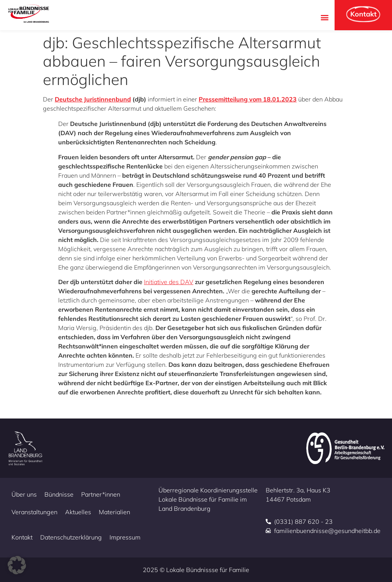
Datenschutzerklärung (71, 537)
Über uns (24, 494)
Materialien (114, 512)
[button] (324, 17)
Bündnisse (59, 494)
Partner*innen (101, 494)
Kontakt (22, 537)
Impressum (125, 537)
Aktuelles (78, 512)
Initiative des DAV (169, 282)
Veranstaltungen (34, 512)
